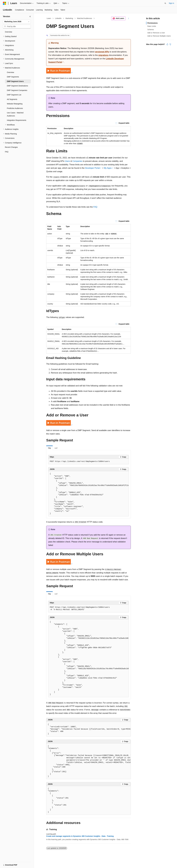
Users (67, 161)
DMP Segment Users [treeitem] (15, 81)
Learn (49, 18)
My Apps (108, 168)
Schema (151, 30)
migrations (103, 55)
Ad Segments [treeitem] (12, 99)
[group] (88, 494)
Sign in (171, 3)
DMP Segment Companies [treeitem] (17, 90)
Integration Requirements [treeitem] (17, 120)
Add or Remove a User (156, 33)
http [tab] (49, 448)
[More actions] (129, 18)
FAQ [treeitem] (7, 152)
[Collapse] (30, 16)
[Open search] (165, 3)
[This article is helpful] (167, 44)
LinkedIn (58, 18)
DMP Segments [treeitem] (13, 77)
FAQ (95, 207)
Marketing (69, 18)
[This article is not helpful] (170, 44)
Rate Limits (152, 26)
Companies (77, 161)
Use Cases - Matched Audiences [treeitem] (15, 114)
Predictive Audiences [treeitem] (15, 108)
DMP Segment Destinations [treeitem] (17, 86)
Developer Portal (92, 168)
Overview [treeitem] (8, 32)
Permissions (152, 23)
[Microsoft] (5, 3)
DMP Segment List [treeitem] (14, 95)
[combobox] (17, 22)
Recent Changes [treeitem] (11, 147)
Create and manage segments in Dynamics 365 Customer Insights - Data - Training (80, 836)
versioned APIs (102, 52)
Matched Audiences (85, 18)
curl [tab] (56, 448)
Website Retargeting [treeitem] (15, 104)
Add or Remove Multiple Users (159, 36)
